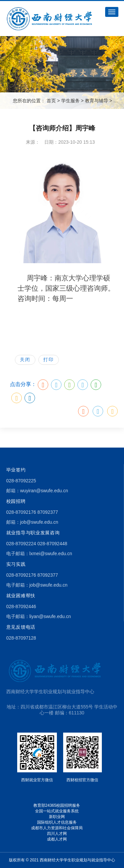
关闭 (25, 360)
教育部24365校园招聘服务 (57, 805)
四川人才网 (57, 834)
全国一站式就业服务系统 (57, 811)
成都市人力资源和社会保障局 (57, 828)
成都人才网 (57, 839)
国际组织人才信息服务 (57, 822)
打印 (49, 360)
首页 (51, 101)
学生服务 (70, 101)
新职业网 (57, 817)
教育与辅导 (97, 101)
